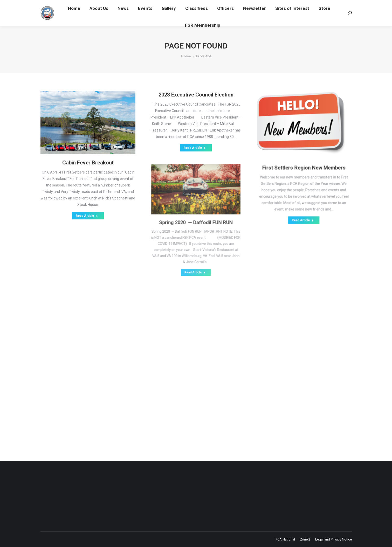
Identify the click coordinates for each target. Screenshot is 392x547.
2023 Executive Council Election (196, 102)
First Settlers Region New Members (304, 164)
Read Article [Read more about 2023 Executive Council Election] (195, 140)
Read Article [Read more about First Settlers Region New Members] (303, 197)
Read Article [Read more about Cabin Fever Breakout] (87, 205)
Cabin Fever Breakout (88, 161)
